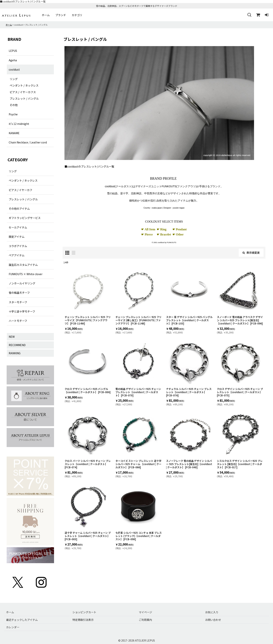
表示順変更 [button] (251, 253)
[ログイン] (267, 15)
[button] (249, 15)
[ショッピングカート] (258, 15)
